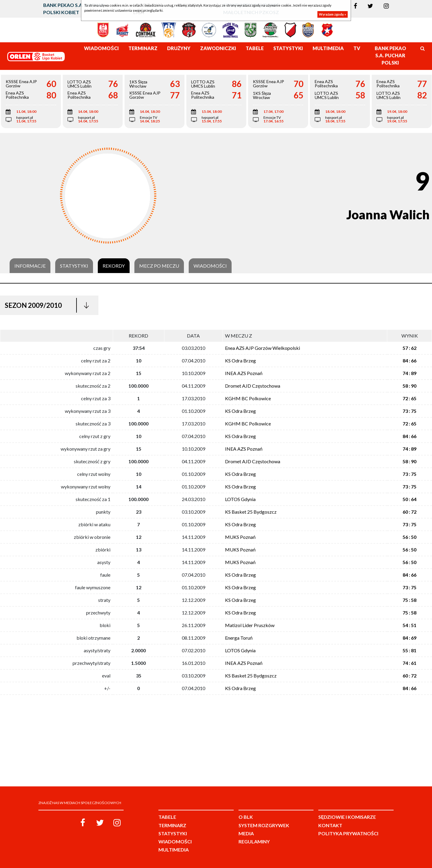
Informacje (30, 266)
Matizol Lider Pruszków (250, 625)
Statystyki (74, 266)
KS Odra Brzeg (240, 360)
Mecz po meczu (159, 266)
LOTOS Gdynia (240, 499)
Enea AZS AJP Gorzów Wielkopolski (262, 348)
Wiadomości (210, 266)
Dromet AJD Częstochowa (253, 386)
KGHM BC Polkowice (248, 398)
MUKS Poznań (240, 537)
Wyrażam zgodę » (333, 14)
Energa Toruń (239, 638)
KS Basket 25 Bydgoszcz (251, 512)
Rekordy (114, 266)
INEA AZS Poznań (244, 373)
